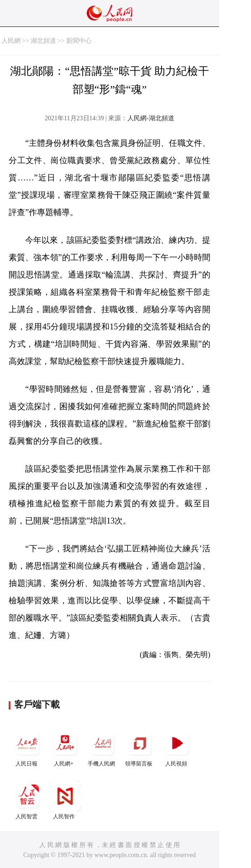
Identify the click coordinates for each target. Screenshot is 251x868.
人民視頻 (177, 747)
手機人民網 (102, 747)
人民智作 (65, 800)
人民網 (11, 41)
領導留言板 (140, 747)
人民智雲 (27, 800)
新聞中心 (79, 41)
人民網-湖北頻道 (151, 118)
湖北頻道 (43, 41)
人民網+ (65, 747)
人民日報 (27, 747)
